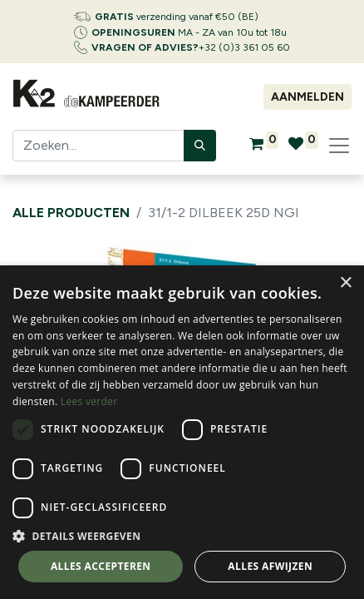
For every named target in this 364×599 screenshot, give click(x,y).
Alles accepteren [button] (101, 566)
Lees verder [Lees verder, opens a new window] (89, 401)
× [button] (345, 283)
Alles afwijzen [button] (270, 566)
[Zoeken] (200, 146)
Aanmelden (307, 97)
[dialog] (182, 432)
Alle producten (71, 213)
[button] (182, 536)
